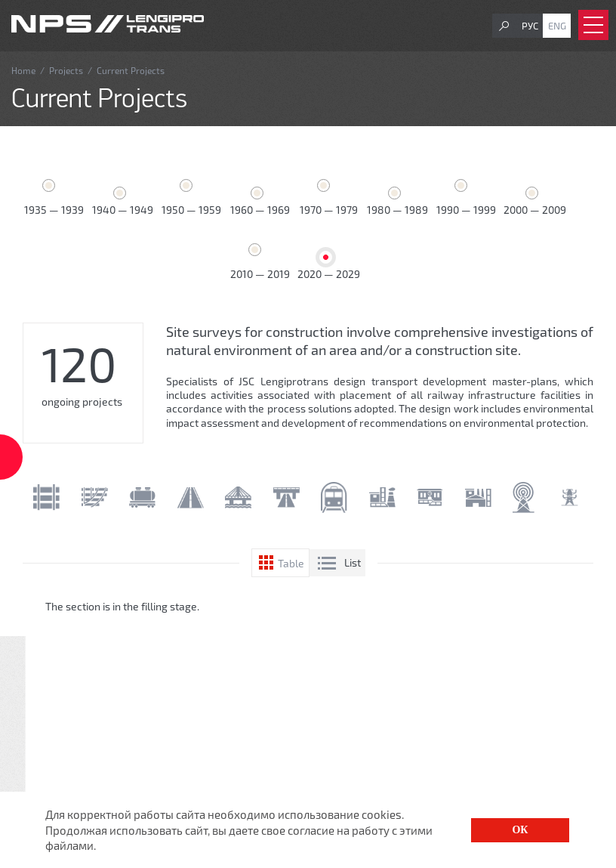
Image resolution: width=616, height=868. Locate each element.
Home (23, 70)
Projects (66, 70)
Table (291, 563)
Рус (530, 26)
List (353, 562)
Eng (557, 26)
